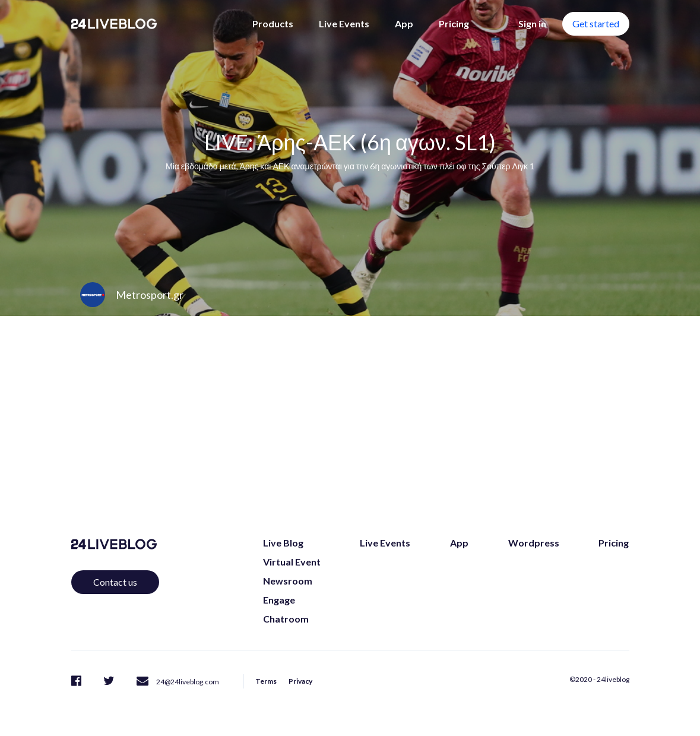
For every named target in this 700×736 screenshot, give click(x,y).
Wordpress (534, 543)
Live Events (344, 23)
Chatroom (286, 619)
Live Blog (283, 543)
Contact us (115, 582)
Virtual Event (292, 562)
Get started (596, 23)
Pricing (454, 23)
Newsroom (288, 581)
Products (273, 23)
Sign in (532, 23)
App (404, 23)
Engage (279, 600)
